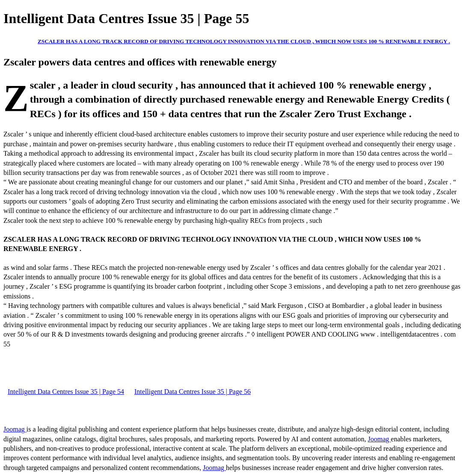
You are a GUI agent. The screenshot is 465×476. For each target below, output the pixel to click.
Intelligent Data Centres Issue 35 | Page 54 (66, 392)
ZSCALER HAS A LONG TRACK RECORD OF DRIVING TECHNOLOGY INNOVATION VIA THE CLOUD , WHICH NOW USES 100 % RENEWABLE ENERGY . (244, 41)
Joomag (15, 429)
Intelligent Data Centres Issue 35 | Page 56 (193, 392)
